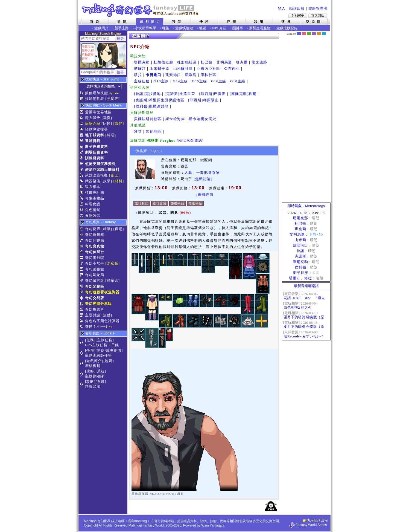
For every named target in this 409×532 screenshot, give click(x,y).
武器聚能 (93, 181)
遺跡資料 (93, 141)
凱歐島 (191, 75)
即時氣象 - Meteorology (306, 206)
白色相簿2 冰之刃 (298, 307)
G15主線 (200, 81)
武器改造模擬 (97, 175)
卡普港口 (154, 75)
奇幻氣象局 (95, 275)
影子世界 (301, 273)
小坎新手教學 (145, 28)
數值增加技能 (97, 93)
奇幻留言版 (95, 281)
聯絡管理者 (318, 8)
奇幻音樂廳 (95, 240)
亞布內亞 (232, 69)
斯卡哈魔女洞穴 (203, 119)
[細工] (114, 175)
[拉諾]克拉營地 (147, 94)
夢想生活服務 (260, 28)
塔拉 (138, 75)
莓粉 (304, 34)
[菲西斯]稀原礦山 (203, 100)
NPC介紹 (219, 28)
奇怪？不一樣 (97, 327)
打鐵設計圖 (95, 193)
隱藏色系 (327, 32)
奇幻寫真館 (95, 246)
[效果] (107, 181)
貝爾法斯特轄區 (148, 119)
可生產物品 (95, 198)
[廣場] (119, 229)
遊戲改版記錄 (287, 28)
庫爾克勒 (300, 262)
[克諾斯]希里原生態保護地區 (159, 100)
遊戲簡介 (101, 28)
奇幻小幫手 (95, 263)
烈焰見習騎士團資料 (102, 170)
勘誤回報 (297, 8)
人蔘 (189, 173)
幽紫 (314, 34)
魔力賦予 (93, 118)
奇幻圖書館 (95, 269)
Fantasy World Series (311, 525)
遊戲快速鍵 (184, 28)
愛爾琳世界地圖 (98, 112)
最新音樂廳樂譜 (306, 286)
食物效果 (93, 216)
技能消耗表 (95, 99)
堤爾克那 (142, 62)
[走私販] (113, 263)
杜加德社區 (187, 62)
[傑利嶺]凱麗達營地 (151, 106)
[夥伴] (119, 124)
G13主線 (161, 81)
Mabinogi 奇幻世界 (141, 10)
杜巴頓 (207, 62)
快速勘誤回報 (317, 520)
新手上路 (122, 28)
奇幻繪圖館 (95, 235)
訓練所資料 (95, 158)
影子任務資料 (97, 147)
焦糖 (319, 34)
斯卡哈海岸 (175, 119)
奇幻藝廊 (93, 229)
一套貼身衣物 (208, 173)
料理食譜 (93, 204)
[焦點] (107, 315)
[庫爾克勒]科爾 (243, 94)
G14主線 (180, 81)
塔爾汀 (140, 69)
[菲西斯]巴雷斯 (212, 94)
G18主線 (238, 81)
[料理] (111, 135)
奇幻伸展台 (95, 252)
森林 (309, 34)
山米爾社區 (183, 69)
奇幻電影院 (95, 258)
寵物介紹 (93, 124)
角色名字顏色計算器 (102, 321)
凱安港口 (173, 75)
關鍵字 (238, 28)
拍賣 (88, 54)
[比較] (107, 124)
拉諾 (300, 251)
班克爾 (242, 62)
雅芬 (138, 131)
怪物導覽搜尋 (97, 129)
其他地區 (154, 131)
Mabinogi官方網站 (318, 16)
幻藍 (299, 34)
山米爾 (300, 240)
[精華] (107, 229)
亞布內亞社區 (209, 69)
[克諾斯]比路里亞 (180, 94)
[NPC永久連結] (190, 141)
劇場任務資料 (97, 152)
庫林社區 (208, 75)
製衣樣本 (93, 187)
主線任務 (142, 81)
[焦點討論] (203, 179)
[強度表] (113, 99)
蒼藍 (324, 34)
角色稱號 (93, 210)
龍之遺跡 (259, 62)
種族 (166, 28)
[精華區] (113, 281)
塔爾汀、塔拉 (300, 278)
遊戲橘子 (298, 16)
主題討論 (93, 315)
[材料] (119, 181)
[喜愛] (107, 118)
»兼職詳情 (205, 194)
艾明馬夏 (224, 62)
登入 (282, 8)
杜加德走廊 (163, 62)
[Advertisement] (306, 119)
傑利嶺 (300, 267)
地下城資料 (95, 135)
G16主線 (219, 81)
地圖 (203, 28)
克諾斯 (300, 256)
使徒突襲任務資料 (100, 164)
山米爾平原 (160, 69)
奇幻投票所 (95, 309)
